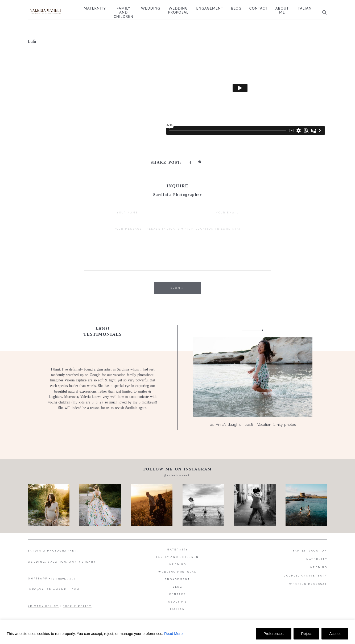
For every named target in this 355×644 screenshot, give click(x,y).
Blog (236, 8)
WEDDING (319, 567)
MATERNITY (317, 559)
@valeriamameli (177, 475)
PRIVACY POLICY (43, 606)
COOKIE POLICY (77, 606)
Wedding (151, 8)
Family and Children (123, 12)
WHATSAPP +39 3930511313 (52, 579)
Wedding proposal (178, 10)
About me (282, 10)
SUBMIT (177, 288)
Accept (335, 634)
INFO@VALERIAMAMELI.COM (54, 590)
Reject (307, 634)
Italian (304, 8)
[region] (177, 632)
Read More (173, 634)
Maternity (95, 8)
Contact (259, 8)
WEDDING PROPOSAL (308, 584)
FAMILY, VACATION (310, 551)
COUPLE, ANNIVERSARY (306, 576)
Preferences (273, 634)
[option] (177, 378)
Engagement (210, 8)
